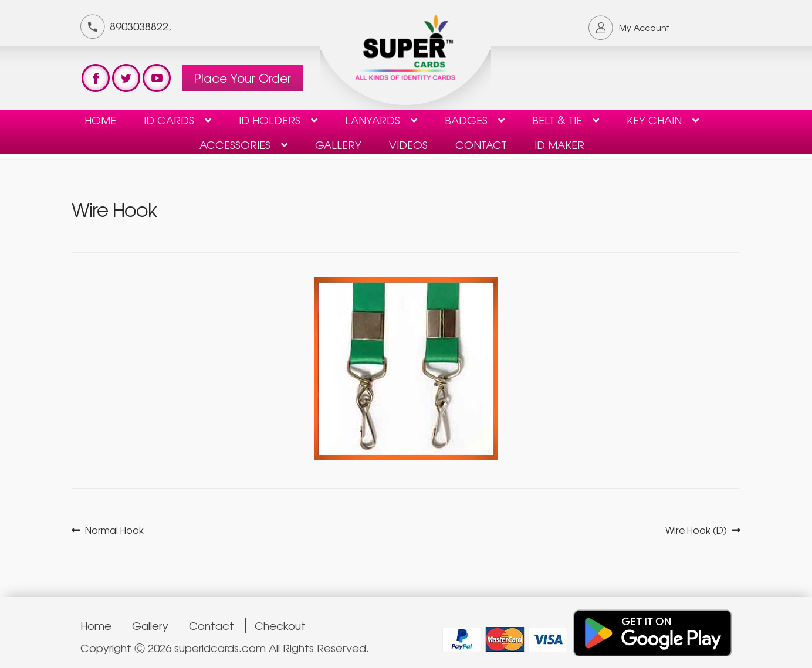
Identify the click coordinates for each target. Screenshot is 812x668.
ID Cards (169, 120)
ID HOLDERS (270, 120)
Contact (212, 625)
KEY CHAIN (654, 120)
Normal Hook (114, 530)
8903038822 (139, 26)
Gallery (338, 144)
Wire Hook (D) (696, 530)
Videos (408, 144)
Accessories (235, 144)
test (96, 78)
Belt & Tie (557, 120)
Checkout (280, 625)
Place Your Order (242, 78)
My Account (644, 28)
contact (481, 144)
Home (100, 120)
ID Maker (559, 144)
